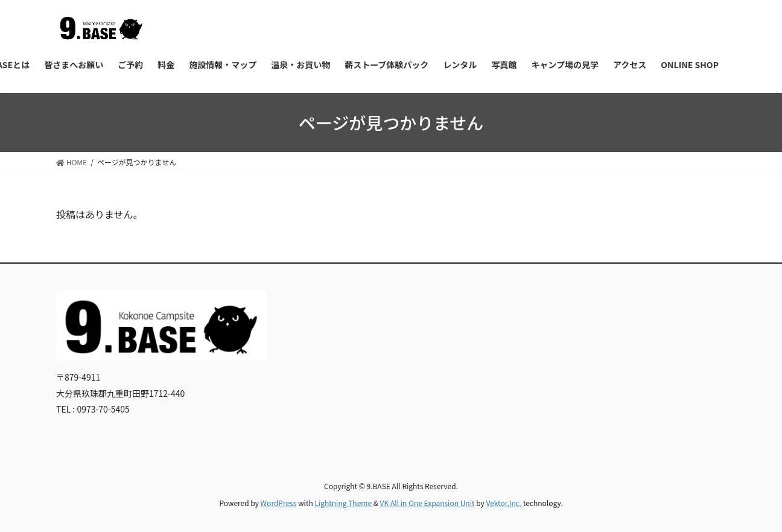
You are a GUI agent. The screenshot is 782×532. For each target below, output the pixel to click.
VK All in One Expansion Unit (428, 503)
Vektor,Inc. (504, 503)
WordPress (279, 503)
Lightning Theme (343, 503)
